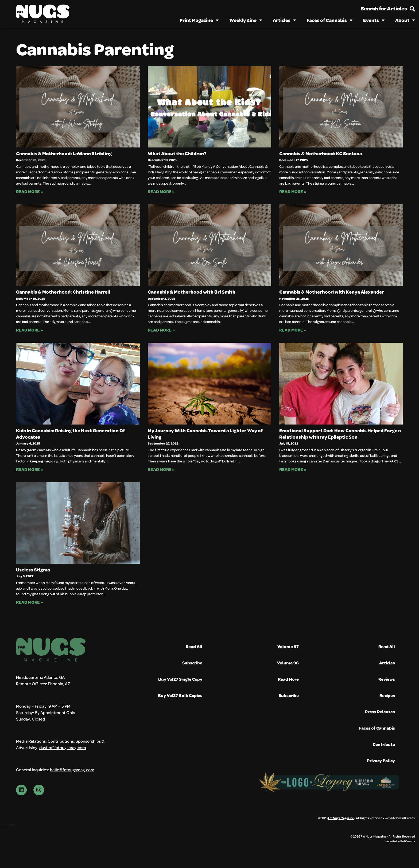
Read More (288, 679)
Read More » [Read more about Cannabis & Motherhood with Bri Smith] (161, 330)
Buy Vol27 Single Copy (180, 679)
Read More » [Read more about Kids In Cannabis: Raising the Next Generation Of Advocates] (30, 469)
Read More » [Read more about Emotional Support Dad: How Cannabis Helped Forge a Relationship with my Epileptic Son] (293, 469)
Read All (194, 646)
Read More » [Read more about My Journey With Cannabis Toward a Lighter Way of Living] (161, 469)
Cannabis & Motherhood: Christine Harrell (63, 292)
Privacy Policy (381, 760)
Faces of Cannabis (330, 20)
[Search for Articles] (412, 9)
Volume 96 (288, 663)
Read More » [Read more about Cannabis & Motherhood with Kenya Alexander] (293, 330)
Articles (284, 20)
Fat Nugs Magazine (341, 838)
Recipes (387, 695)
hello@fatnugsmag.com (72, 788)
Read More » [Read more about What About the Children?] (161, 191)
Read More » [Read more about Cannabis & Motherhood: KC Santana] (293, 191)
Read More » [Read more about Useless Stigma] (30, 602)
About (405, 20)
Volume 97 (288, 646)
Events (374, 20)
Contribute (384, 744)
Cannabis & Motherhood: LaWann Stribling (64, 153)
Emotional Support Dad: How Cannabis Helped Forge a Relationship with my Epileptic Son (340, 434)
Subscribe (192, 663)
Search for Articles (384, 8)
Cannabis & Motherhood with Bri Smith (192, 292)
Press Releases (380, 712)
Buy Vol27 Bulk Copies (180, 695)
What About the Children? (177, 153)
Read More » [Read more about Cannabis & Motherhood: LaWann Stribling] (30, 191)
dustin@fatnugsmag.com (63, 763)
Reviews (387, 679)
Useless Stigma (33, 570)
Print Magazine (199, 20)
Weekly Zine (246, 20)
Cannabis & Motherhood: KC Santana (321, 153)
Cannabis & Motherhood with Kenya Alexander (332, 292)
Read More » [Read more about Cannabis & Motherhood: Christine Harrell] (30, 330)
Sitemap (9, 845)
